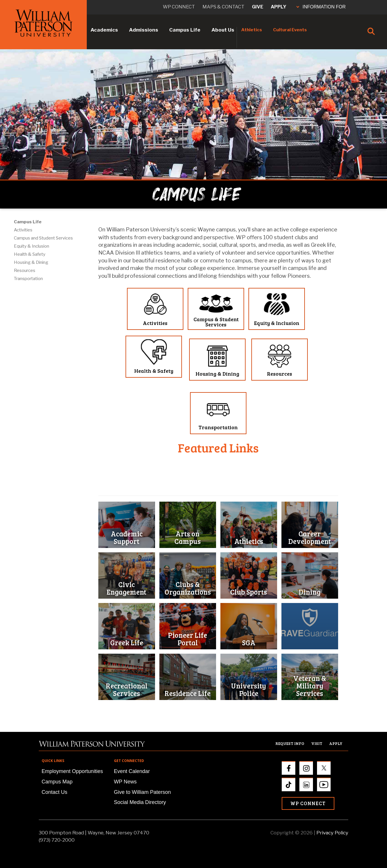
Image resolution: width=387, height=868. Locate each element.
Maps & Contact (223, 7)
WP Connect (308, 803)
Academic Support (127, 537)
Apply (279, 7)
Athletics (252, 30)
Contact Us (55, 792)
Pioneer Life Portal (188, 639)
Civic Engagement (127, 588)
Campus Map (57, 782)
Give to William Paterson (142, 792)
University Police (249, 689)
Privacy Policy (332, 833)
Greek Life (127, 643)
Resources (25, 271)
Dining (310, 592)
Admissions (144, 30)
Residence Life (188, 693)
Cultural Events (290, 30)
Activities (23, 230)
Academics (104, 30)
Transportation (28, 279)
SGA (249, 643)
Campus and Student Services (43, 238)
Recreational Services (127, 689)
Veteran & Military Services (310, 686)
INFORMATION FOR (321, 7)
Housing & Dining (31, 262)
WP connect (179, 7)
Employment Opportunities (72, 771)
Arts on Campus (188, 537)
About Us (223, 30)
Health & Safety (30, 254)
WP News (125, 782)
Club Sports (249, 592)
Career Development (310, 537)
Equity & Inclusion (32, 246)
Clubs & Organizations (188, 588)
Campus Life (185, 30)
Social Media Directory (140, 802)
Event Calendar (132, 771)
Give (258, 7)
